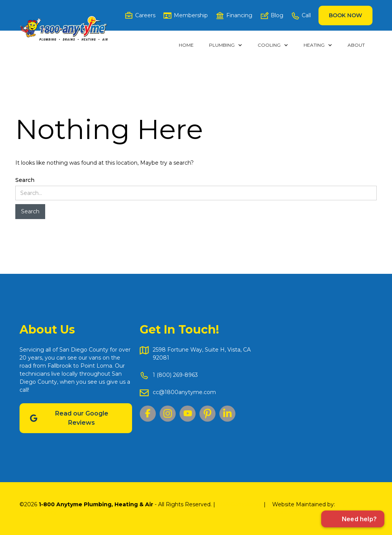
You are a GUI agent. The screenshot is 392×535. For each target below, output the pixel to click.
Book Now (345, 15)
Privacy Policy (38, 512)
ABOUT (356, 45)
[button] (226, 45)
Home (186, 45)
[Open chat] (353, 519)
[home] (64, 28)
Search (25, 180)
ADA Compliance (239, 504)
